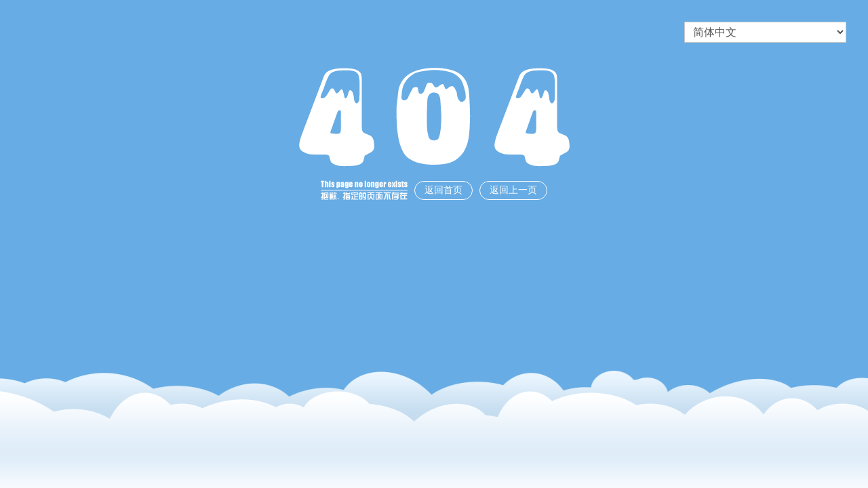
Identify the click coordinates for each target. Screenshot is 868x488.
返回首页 (443, 190)
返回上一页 (513, 190)
